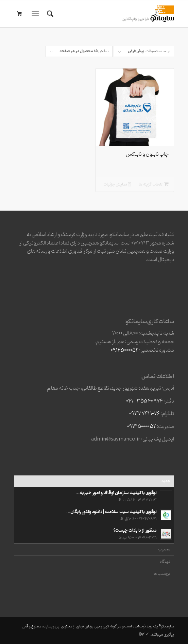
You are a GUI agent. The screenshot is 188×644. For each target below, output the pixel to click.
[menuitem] (49, 14)
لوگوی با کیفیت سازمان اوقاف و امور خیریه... (116, 493)
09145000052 (125, 350)
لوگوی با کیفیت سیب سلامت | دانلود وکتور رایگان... (112, 512)
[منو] (37, 14)
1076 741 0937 (144, 414)
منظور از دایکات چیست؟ (135, 531)
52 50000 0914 (142, 427)
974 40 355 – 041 (144, 401)
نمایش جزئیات (117, 185)
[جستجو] (49, 14)
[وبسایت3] (110, 14)
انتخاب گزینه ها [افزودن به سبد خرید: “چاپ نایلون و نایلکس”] (154, 185)
